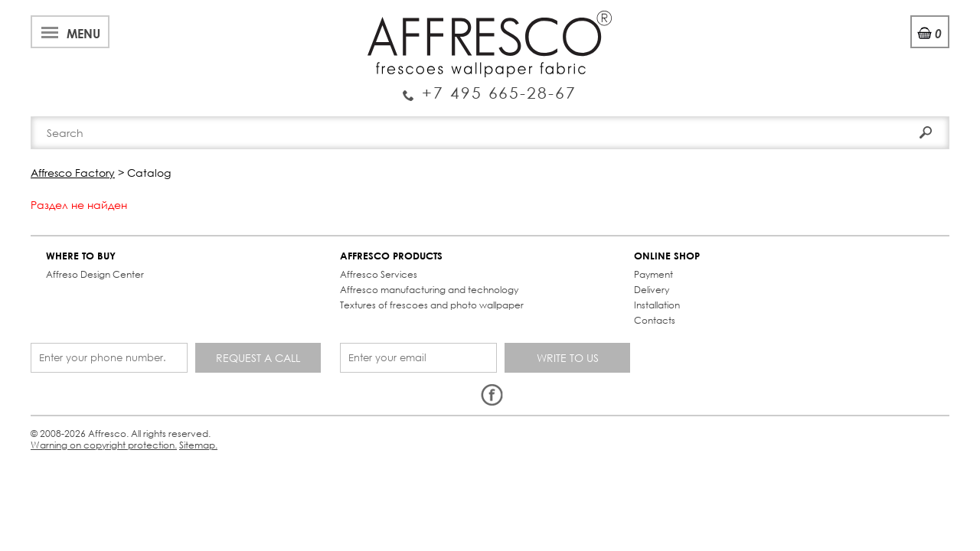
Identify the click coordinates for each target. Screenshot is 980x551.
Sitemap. (420, 378)
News (292, 18)
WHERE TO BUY (88, 244)
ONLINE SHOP (443, 244)
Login (824, 53)
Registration (888, 53)
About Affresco (84, 18)
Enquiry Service (134, 64)
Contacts (691, 117)
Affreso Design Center (103, 262)
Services (346, 18)
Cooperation (423, 18)
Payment (430, 262)
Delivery (428, 277)
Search (906, 82)
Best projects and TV (204, 18)
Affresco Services (244, 262)
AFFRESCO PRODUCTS (256, 244)
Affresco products (495, 117)
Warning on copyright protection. (317, 378)
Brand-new (294, 117)
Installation (433, 293)
